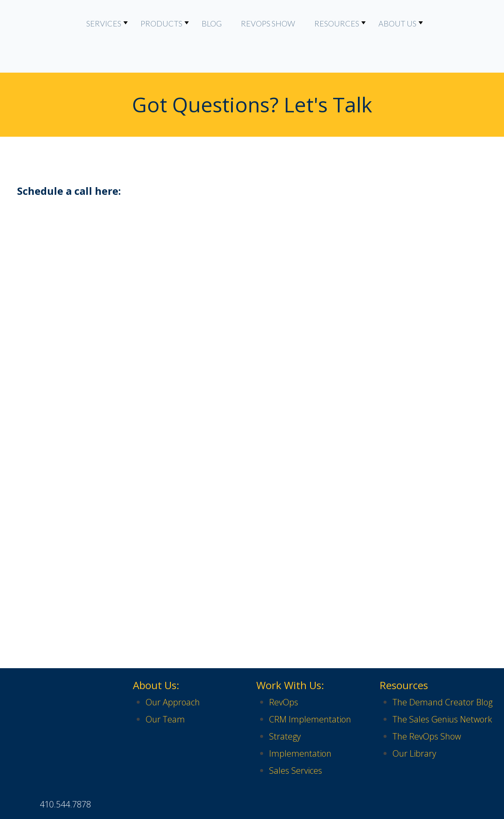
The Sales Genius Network (442, 685)
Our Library (414, 719)
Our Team (165, 685)
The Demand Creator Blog (442, 668)
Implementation (300, 719)
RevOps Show (268, 23)
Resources (337, 23)
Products (161, 23)
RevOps (284, 668)
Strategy (285, 702)
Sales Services (296, 736)
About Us (397, 23)
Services (104, 23)
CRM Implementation (310, 685)
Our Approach (173, 668)
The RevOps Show (427, 702)
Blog (212, 23)
